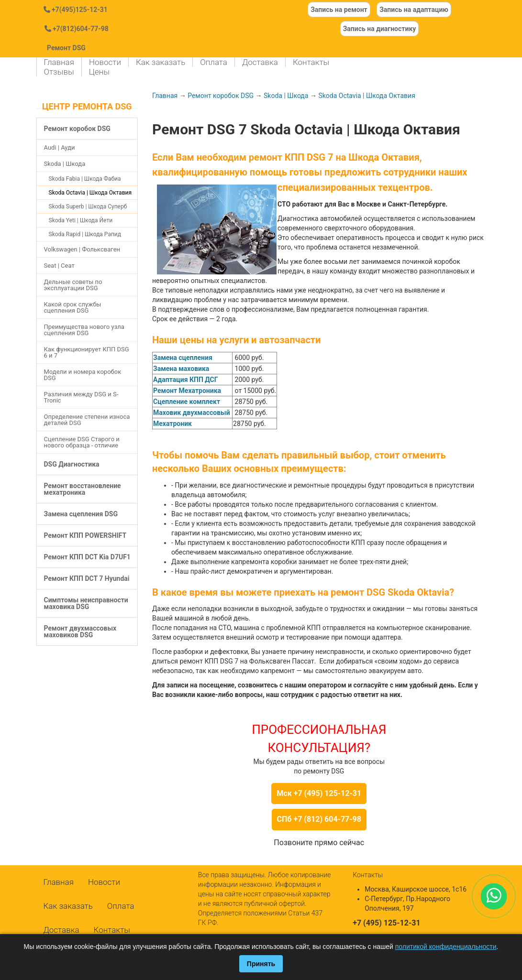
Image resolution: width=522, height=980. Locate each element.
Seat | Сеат (59, 266)
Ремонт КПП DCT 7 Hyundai (87, 578)
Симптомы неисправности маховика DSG (86, 603)
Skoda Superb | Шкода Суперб (88, 207)
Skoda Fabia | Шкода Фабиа (85, 179)
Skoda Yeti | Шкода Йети (81, 220)
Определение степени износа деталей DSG (87, 420)
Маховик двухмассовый (192, 413)
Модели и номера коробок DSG (83, 375)
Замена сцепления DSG (81, 514)
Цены (99, 72)
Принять (261, 964)
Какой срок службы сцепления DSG (73, 307)
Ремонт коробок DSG (77, 129)
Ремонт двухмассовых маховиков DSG (80, 632)
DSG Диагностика (72, 464)
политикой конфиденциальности (446, 947)
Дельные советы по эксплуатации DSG (73, 285)
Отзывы (59, 72)
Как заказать (161, 62)
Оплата (214, 62)
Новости (105, 62)
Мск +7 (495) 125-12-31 (319, 793)
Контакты (311, 62)
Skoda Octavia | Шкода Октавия (90, 193)
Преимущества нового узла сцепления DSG (84, 330)
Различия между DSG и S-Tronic (81, 397)
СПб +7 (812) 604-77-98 (319, 819)
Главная (59, 62)
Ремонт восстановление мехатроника (83, 489)
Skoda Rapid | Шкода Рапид (85, 234)
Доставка (260, 62)
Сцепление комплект (187, 402)
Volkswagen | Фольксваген (82, 249)
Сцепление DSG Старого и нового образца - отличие (82, 442)
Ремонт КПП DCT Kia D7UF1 (87, 557)
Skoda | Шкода (65, 164)
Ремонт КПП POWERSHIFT (85, 535)
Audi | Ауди (60, 147)
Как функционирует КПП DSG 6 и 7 (87, 352)
